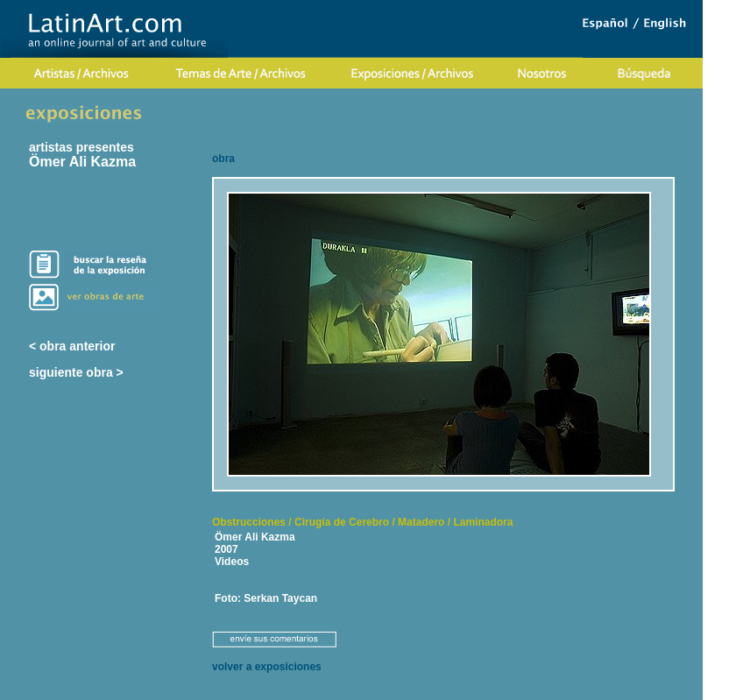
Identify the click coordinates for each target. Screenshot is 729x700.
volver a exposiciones (267, 667)
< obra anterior (72, 346)
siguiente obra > (76, 372)
